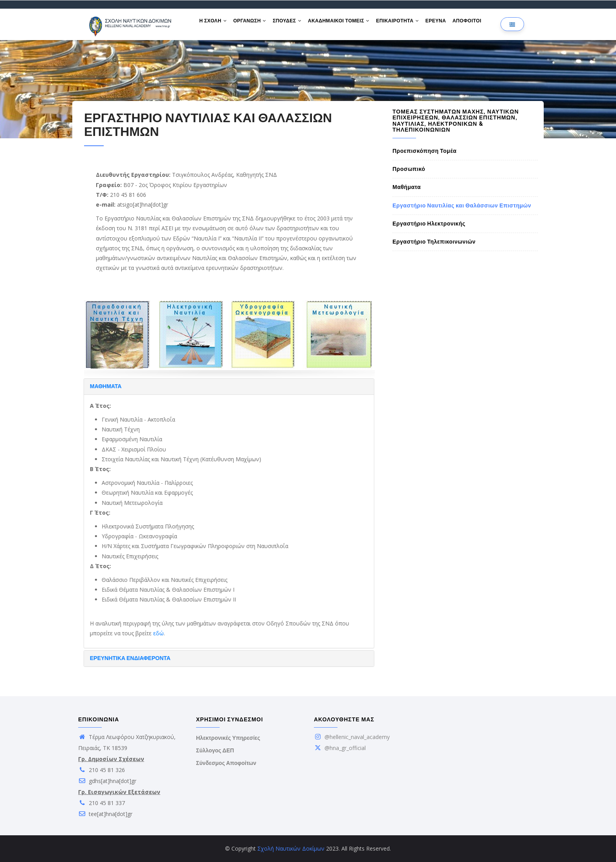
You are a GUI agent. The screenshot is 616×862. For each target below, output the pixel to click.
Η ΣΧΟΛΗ (214, 23)
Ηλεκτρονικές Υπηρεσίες (228, 738)
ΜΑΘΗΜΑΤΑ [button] (81, 386)
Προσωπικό (409, 169)
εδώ (134, 633)
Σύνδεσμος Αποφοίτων (226, 763)
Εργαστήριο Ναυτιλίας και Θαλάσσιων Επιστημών (462, 205)
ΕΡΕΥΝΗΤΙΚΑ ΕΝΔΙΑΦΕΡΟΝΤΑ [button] (105, 658)
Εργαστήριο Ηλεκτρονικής (429, 224)
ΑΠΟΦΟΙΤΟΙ (476, 23)
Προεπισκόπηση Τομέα (424, 151)
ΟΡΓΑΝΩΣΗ (252, 23)
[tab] (204, 387)
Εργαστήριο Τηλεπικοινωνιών (434, 242)
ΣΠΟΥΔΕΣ (291, 23)
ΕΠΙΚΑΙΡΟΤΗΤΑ (404, 23)
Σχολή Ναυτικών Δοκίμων (291, 848)
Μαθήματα (407, 187)
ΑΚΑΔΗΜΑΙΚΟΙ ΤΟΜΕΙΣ (344, 23)
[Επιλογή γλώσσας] (512, 24)
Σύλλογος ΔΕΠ (215, 750)
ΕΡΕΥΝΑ (443, 23)
